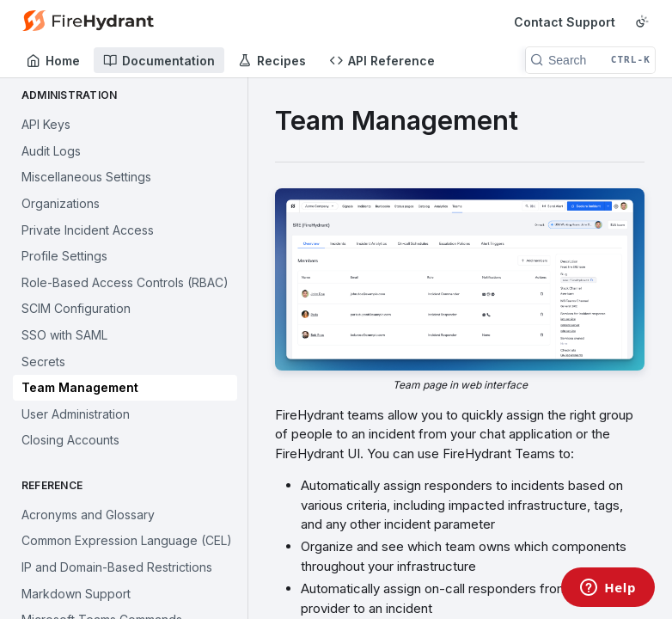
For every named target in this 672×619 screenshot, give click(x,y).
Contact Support (565, 22)
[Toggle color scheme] (642, 21)
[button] (460, 290)
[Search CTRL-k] (590, 60)
